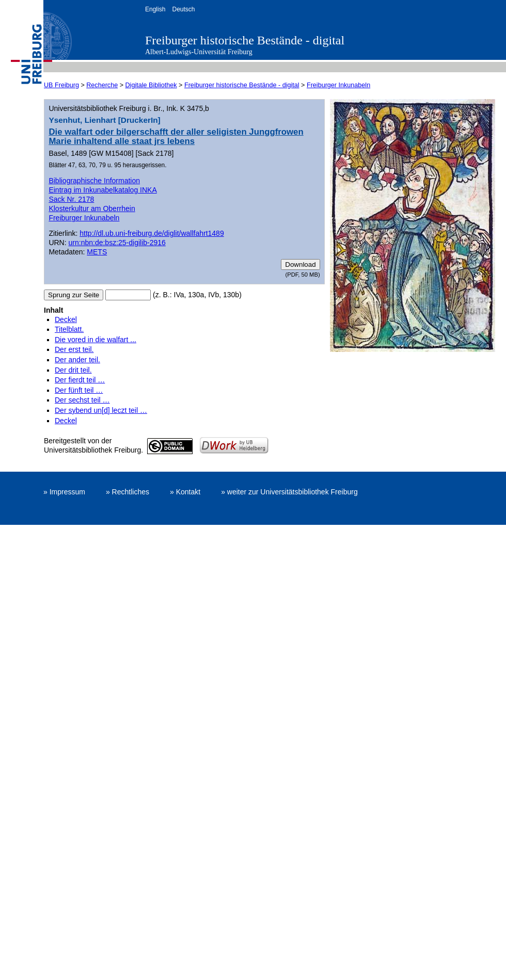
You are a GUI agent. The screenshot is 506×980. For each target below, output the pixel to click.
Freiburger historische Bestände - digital (245, 40)
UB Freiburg (61, 85)
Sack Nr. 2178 (71, 199)
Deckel (66, 319)
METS (97, 252)
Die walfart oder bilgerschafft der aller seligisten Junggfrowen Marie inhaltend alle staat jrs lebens (176, 136)
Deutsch (183, 9)
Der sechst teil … (82, 400)
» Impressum (64, 492)
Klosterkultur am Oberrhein (92, 208)
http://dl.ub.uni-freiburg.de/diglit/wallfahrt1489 (152, 233)
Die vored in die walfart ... (96, 340)
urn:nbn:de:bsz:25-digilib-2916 (117, 243)
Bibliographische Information (94, 181)
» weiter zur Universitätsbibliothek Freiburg (289, 492)
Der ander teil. (77, 360)
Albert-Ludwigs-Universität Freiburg (199, 52)
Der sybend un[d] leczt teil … (101, 410)
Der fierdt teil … (80, 380)
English (155, 9)
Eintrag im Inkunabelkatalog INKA (102, 190)
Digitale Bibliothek (151, 85)
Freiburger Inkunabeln (338, 85)
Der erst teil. (74, 349)
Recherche (102, 85)
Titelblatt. (69, 329)
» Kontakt (185, 492)
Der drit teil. (73, 370)
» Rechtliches (128, 492)
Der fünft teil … (79, 390)
